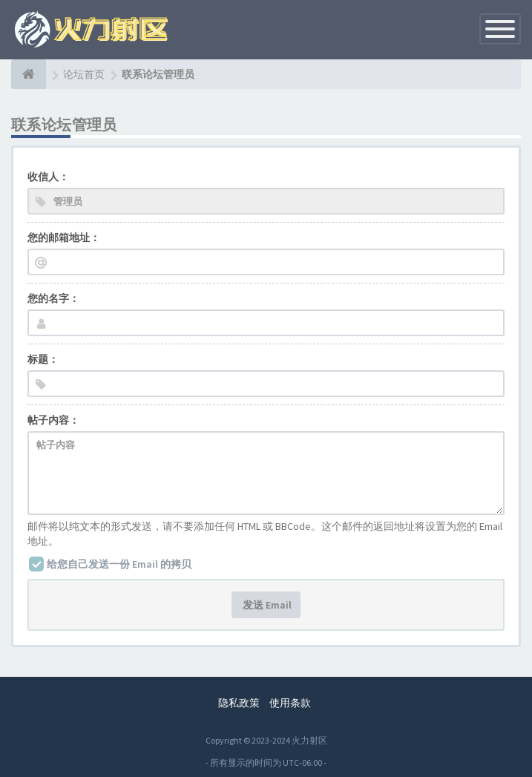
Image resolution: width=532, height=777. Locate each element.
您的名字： (53, 298)
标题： (43, 359)
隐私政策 (239, 703)
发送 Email (266, 605)
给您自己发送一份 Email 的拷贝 (119, 564)
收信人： (48, 177)
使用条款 (290, 703)
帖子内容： (53, 420)
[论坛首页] (29, 74)
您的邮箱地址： (64, 237)
